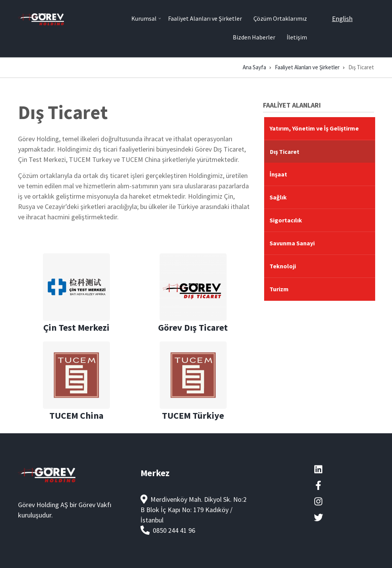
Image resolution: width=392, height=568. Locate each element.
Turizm (279, 289)
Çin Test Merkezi (76, 327)
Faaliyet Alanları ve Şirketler (205, 18)
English (342, 19)
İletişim (297, 37)
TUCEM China (76, 415)
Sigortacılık (286, 220)
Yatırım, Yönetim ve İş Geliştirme (314, 128)
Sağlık (278, 197)
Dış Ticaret (285, 152)
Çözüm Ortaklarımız (280, 18)
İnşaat (278, 174)
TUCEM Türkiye (193, 415)
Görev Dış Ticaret (193, 327)
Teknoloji (283, 266)
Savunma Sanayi (292, 243)
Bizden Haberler (254, 37)
